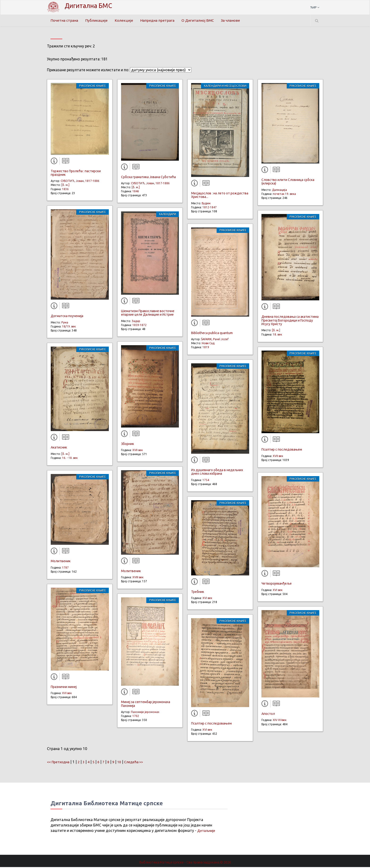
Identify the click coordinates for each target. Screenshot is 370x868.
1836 (65, 190)
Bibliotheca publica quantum (212, 334)
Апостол (268, 715)
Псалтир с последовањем (211, 724)
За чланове (234, 21)
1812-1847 (210, 208)
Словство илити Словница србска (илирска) (288, 182)
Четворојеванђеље (277, 584)
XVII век (138, 451)
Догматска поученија (67, 317)
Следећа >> (139, 763)
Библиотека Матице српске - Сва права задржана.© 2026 (185, 863)
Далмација (280, 191)
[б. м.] (65, 186)
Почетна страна (65, 21)
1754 (206, 481)
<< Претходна (59, 763)
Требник (198, 593)
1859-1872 (139, 326)
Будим (206, 204)
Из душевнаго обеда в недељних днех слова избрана (217, 473)
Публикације (98, 21)
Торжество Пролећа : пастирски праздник (76, 174)
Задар (136, 322)
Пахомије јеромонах (145, 713)
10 (124, 763)
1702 (136, 717)
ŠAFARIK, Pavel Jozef (215, 340)
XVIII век (138, 578)
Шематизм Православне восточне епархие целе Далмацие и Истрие (148, 314)
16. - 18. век (70, 459)
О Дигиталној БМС (200, 21)
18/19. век (69, 327)
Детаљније (207, 831)
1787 (65, 568)
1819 (206, 348)
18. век (277, 335)
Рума (65, 323)
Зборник (128, 445)
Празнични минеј (64, 688)
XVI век (67, 694)
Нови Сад (208, 344)
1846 (136, 192)
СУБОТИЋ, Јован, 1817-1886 (80, 182)
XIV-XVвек (280, 721)
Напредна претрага (159, 21)
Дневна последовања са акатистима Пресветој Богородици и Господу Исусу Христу (290, 321)
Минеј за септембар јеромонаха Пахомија (146, 705)
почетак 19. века (284, 195)
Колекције (125, 21)
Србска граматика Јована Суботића (148, 178)
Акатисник (59, 448)
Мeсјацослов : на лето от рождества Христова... (220, 196)
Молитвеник (61, 562)
